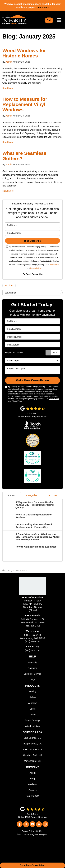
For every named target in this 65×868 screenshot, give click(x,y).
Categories (32, 495)
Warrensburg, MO (33, 761)
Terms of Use (54, 265)
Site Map (39, 831)
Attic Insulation (32, 726)
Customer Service (32, 674)
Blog (32, 779)
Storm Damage (32, 720)
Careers (32, 790)
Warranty (32, 662)
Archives (53, 495)
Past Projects (32, 796)
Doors (32, 709)
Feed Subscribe (32, 274)
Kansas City (32, 647)
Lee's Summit (32, 615)
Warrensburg (33, 631)
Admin (9, 62)
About (33, 773)
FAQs (32, 680)
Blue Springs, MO (32, 738)
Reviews (33, 784)
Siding (33, 697)
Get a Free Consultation (32, 865)
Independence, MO (32, 744)
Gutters (32, 715)
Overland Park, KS (32, 755)
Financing (33, 668)
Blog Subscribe (33, 241)
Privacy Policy (35, 268)
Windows (33, 703)
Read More (8, 88)
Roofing (32, 691)
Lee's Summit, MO (33, 749)
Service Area (32, 732)
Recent (12, 495)
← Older (9, 285)
